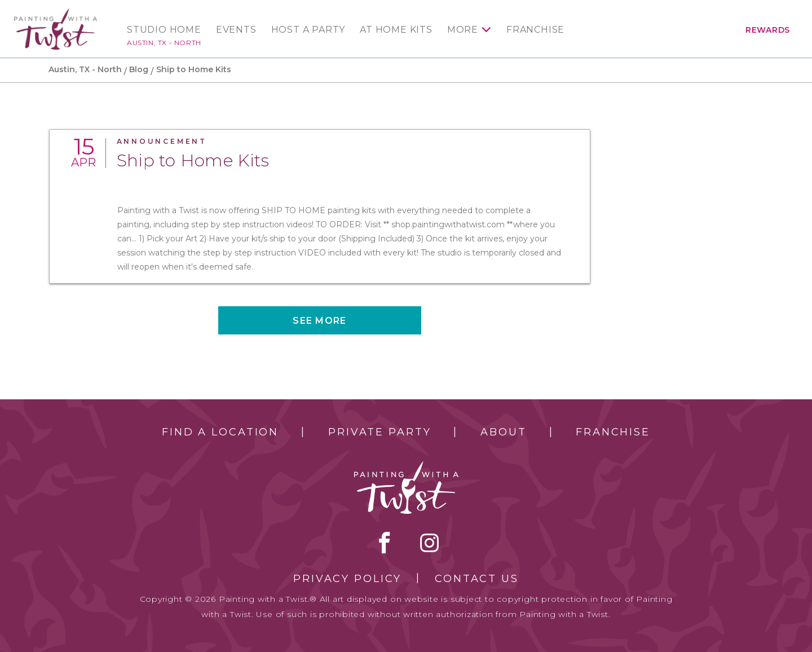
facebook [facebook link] (385, 543)
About (503, 432)
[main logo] (56, 13)
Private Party (379, 432)
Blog (139, 69)
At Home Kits (396, 30)
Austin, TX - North (164, 43)
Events (236, 30)
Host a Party (308, 30)
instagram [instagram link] (429, 543)
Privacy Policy (347, 579)
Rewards (768, 30)
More (463, 30)
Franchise (535, 30)
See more (319, 321)
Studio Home (164, 30)
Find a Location (220, 432)
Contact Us (477, 579)
